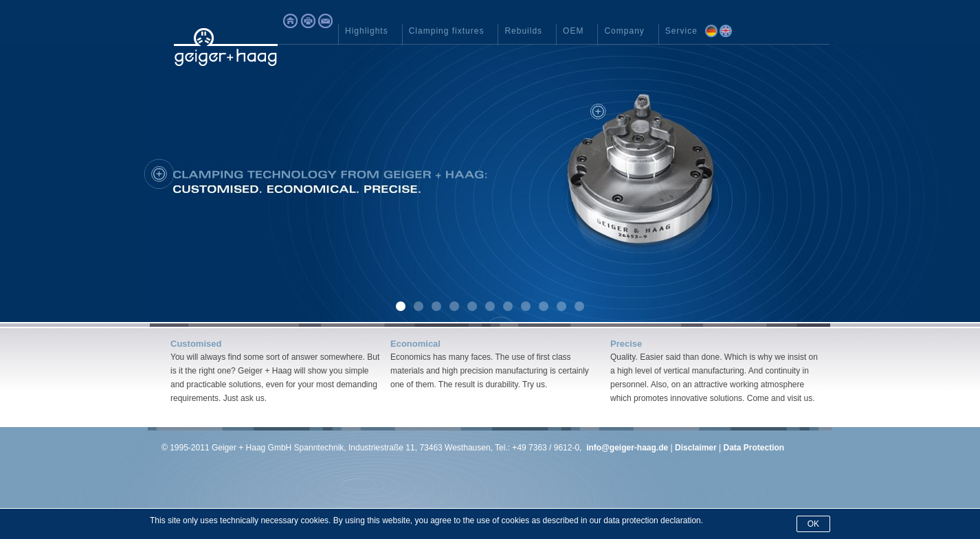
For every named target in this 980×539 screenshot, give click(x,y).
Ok (813, 524)
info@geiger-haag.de (627, 448)
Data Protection (754, 448)
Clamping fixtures (447, 31)
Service (681, 31)
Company (624, 31)
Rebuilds (523, 31)
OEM (573, 31)
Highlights (367, 31)
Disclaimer (696, 448)
